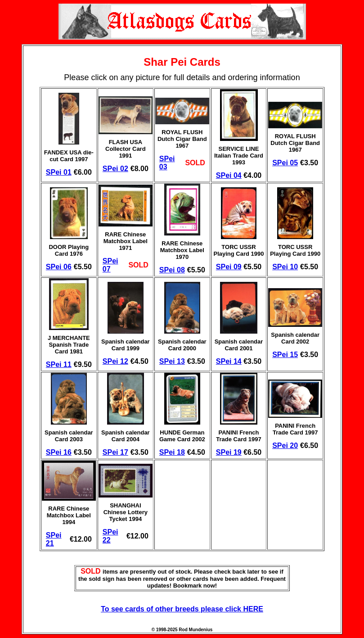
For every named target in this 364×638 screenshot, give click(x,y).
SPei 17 (115, 452)
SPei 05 (285, 163)
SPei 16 (59, 452)
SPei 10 (285, 267)
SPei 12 (115, 361)
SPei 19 (229, 452)
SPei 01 (59, 172)
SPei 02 (115, 169)
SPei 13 (172, 361)
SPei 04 (229, 175)
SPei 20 (285, 446)
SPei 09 (229, 267)
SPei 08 (172, 270)
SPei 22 (110, 536)
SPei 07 (110, 265)
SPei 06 (59, 267)
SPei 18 (172, 452)
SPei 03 (167, 163)
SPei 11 (59, 364)
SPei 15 (285, 355)
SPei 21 (54, 539)
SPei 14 (229, 361)
